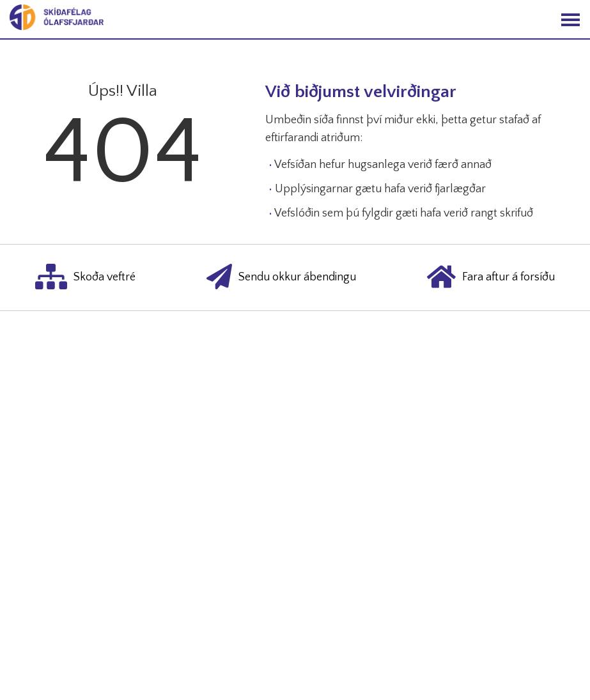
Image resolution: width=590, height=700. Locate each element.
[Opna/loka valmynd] (571, 19)
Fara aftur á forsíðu (491, 278)
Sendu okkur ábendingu (281, 278)
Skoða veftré (85, 278)
